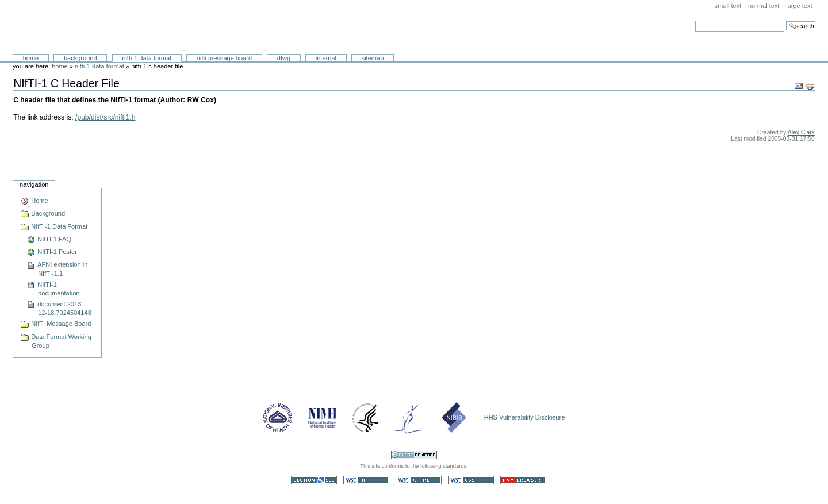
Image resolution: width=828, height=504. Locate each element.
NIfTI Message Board (224, 58)
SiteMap (373, 58)
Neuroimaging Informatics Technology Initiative (118, 27)
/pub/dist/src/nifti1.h (105, 117)
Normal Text (764, 6)
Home (31, 58)
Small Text (728, 6)
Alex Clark (801, 132)
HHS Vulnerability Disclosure (525, 417)
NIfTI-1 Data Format (147, 58)
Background (80, 58)
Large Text (799, 6)
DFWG (284, 58)
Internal (326, 58)
